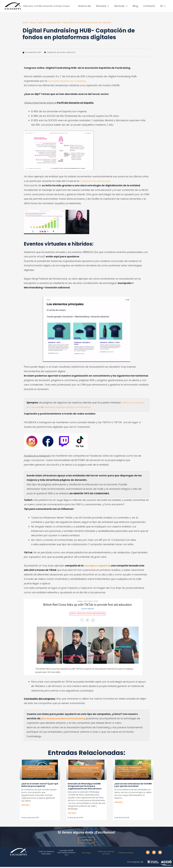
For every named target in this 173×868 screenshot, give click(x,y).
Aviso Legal (86, 854)
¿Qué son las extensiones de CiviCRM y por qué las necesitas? (133, 785)
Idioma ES (71, 52)
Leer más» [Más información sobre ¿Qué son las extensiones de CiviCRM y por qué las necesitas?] (119, 803)
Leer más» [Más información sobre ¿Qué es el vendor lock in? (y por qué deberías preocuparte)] (26, 805)
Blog (34, 22)
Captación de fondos (56, 52)
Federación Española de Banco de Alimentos (84, 407)
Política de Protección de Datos (106, 854)
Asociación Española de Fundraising (69, 81)
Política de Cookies (126, 854)
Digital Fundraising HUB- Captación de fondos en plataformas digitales (81, 22)
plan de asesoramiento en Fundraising (65, 718)
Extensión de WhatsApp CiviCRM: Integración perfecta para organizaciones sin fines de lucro (85, 786)
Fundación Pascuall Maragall (97, 181)
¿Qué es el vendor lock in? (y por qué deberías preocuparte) (40, 785)
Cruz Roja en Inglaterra (98, 566)
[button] (110, 6)
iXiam (26, 22)
